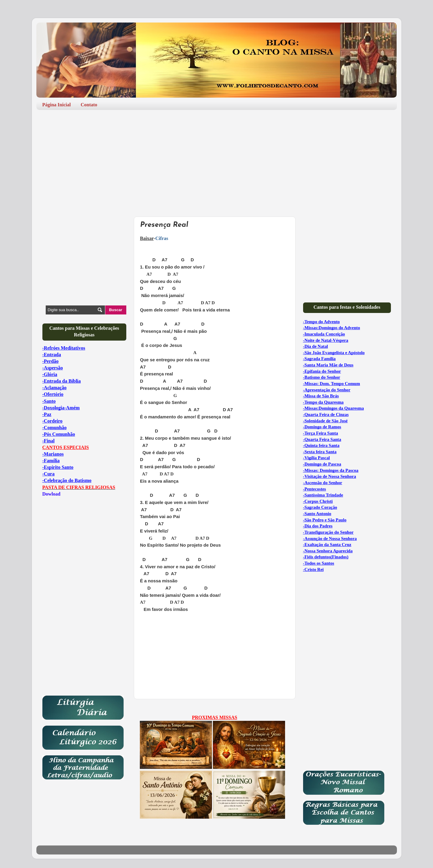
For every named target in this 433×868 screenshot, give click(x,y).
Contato (89, 105)
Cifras (162, 238)
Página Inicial (57, 105)
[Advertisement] (217, 161)
